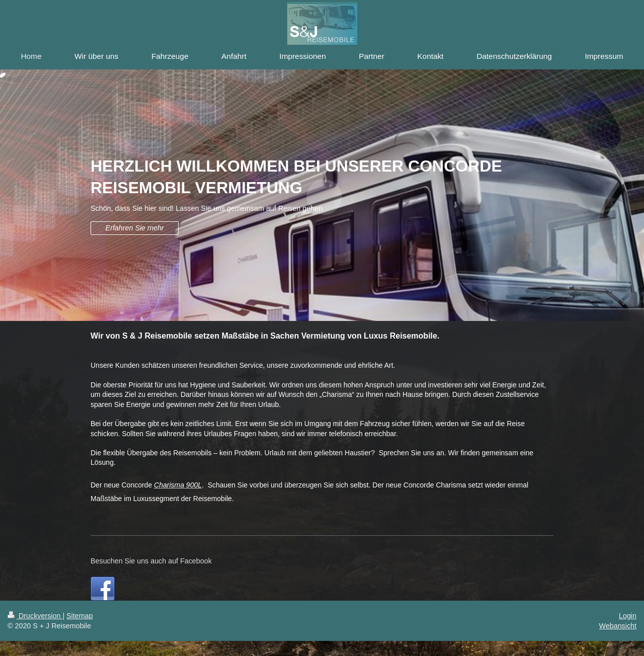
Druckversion (35, 616)
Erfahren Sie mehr (135, 228)
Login (628, 616)
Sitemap (79, 616)
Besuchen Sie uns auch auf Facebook (151, 561)
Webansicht (618, 626)
